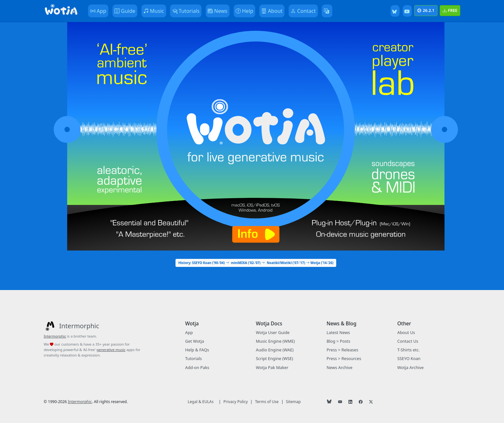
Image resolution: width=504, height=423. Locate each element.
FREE (450, 10)
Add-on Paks (197, 367)
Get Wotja (195, 341)
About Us (406, 332)
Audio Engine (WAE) (275, 350)
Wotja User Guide (273, 332)
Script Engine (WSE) (274, 358)
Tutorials (194, 358)
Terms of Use (267, 402)
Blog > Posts (338, 341)
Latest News (338, 332)
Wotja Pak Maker (272, 367)
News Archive (339, 367)
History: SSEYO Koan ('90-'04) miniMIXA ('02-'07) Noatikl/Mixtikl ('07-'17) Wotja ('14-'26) (256, 263)
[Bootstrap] (61, 11)
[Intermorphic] (71, 326)
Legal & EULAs (201, 402)
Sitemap (293, 402)
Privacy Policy (236, 402)
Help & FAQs (197, 350)
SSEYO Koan (409, 358)
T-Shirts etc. (409, 350)
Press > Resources (344, 358)
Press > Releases (342, 350)
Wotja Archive (410, 367)
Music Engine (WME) (275, 341)
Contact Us (408, 341)
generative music (111, 350)
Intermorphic (55, 336)
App (189, 332)
